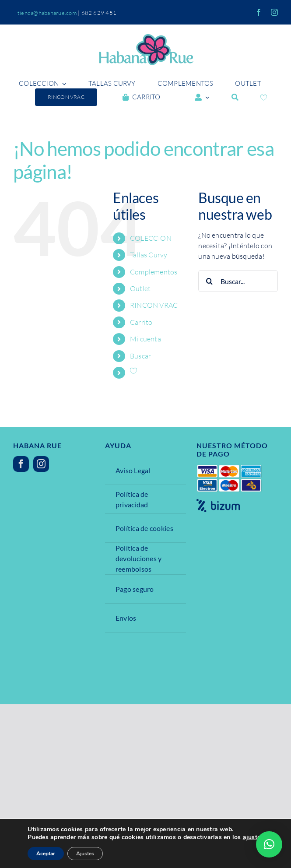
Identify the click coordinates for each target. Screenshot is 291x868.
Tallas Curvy (149, 255)
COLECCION (151, 238)
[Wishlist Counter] (264, 97)
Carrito (141, 322)
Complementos (154, 272)
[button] (269, 844)
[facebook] (259, 12)
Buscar (140, 356)
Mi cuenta (145, 339)
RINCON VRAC (154, 305)
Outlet (140, 288)
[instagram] (274, 12)
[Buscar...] (238, 281)
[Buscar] (235, 97)
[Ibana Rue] (146, 38)
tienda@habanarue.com (47, 13)
